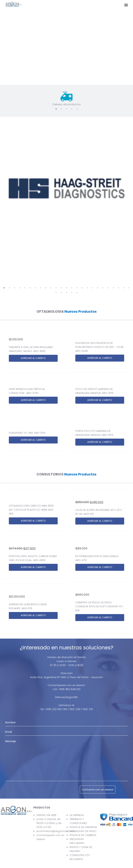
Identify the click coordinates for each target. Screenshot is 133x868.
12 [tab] (61, 288)
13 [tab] (66, 288)
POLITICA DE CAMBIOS (83, 835)
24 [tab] (124, 288)
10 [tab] (51, 288)
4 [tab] (72, 109)
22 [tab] (113, 288)
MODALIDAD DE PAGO (83, 831)
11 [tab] (56, 288)
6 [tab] (30, 288)
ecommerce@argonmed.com (56, 831)
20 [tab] (103, 288)
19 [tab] (98, 288)
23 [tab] (118, 288)
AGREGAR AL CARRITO (33, 358)
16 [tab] (82, 288)
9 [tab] (46, 288)
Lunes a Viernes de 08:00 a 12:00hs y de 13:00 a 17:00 (49, 823)
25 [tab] (129, 288)
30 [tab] (77, 293)
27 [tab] (61, 293)
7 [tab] (35, 288)
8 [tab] (41, 288)
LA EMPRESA (77, 815)
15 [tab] (77, 288)
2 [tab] (61, 109)
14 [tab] (72, 288)
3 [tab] (66, 109)
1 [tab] (56, 109)
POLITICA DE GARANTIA (83, 827)
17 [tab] (87, 288)
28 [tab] (66, 293)
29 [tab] (72, 293)
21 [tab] (108, 288)
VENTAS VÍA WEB (46, 815)
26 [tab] (56, 293)
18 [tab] (92, 288)
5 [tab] (77, 109)
